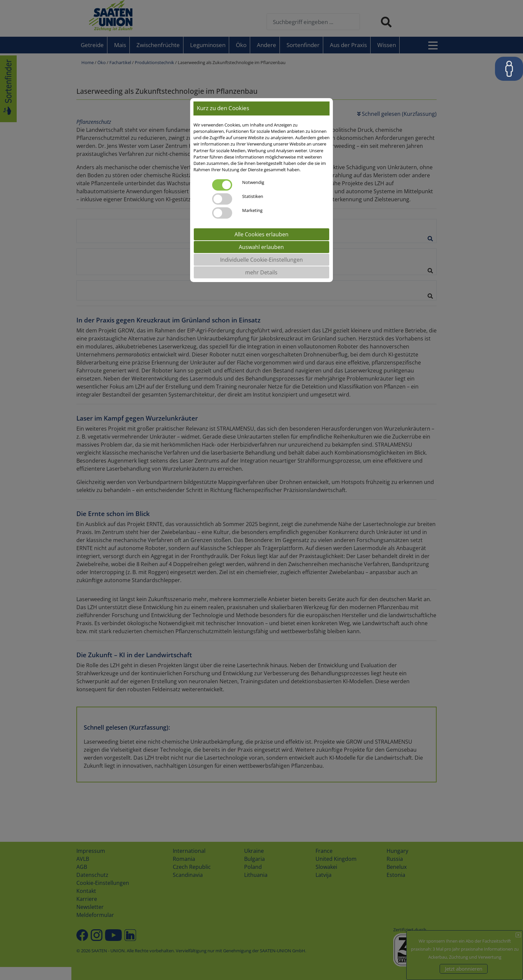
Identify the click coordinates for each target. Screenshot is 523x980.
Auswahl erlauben (261, 247)
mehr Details (261, 272)
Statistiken (253, 196)
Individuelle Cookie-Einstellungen (261, 260)
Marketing (252, 210)
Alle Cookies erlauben (261, 234)
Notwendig (253, 182)
